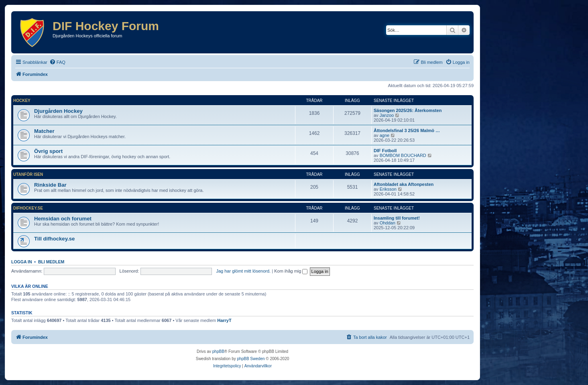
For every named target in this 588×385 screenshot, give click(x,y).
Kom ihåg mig (291, 271)
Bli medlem (51, 262)
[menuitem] (57, 62)
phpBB (218, 351)
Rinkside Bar (50, 185)
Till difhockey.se (54, 239)
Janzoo (387, 115)
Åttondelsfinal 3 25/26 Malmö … (407, 130)
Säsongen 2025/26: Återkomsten (408, 110)
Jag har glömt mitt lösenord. (243, 271)
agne (385, 135)
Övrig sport (48, 151)
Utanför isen (28, 174)
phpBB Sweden (251, 359)
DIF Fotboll (385, 151)
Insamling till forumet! (397, 218)
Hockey (22, 101)
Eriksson (388, 189)
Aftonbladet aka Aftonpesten (404, 184)
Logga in (22, 262)
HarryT (224, 320)
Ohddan (388, 223)
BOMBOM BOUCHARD (403, 155)
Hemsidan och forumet (63, 219)
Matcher (44, 131)
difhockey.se (28, 208)
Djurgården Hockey (58, 111)
